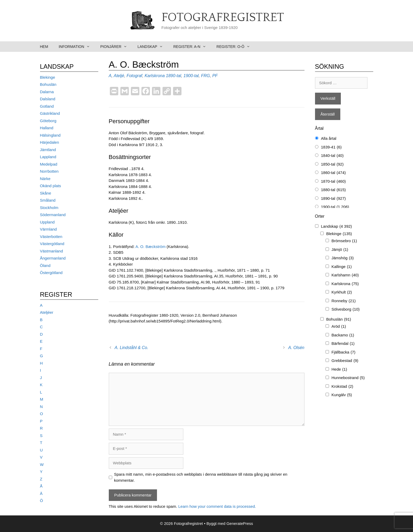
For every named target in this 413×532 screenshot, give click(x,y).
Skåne (46, 193)
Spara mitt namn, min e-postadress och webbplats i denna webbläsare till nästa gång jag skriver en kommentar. (201, 477)
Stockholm (49, 208)
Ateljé (119, 76)
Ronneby (344, 301)
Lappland (48, 157)
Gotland (47, 106)
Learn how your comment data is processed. (217, 506)
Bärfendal (343, 344)
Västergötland (52, 244)
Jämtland (48, 150)
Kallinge (342, 267)
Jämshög (343, 258)
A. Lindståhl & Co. (131, 348)
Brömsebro (344, 241)
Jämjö (340, 250)
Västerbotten (51, 237)
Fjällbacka (344, 352)
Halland (47, 128)
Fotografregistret (223, 18)
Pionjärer (116, 47)
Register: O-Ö (236, 47)
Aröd (339, 327)
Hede (339, 369)
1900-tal (191, 76)
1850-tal (332, 164)
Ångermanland (53, 258)
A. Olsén (296, 348)
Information (77, 47)
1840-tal (332, 156)
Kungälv (342, 395)
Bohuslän (48, 84)
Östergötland (51, 273)
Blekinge (48, 77)
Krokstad (343, 387)
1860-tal (333, 173)
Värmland (48, 229)
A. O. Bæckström (151, 247)
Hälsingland (50, 135)
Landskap (153, 47)
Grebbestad (345, 361)
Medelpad (49, 164)
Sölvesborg (346, 309)
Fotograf (134, 76)
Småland (48, 200)
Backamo (343, 335)
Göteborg (48, 121)
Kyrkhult (342, 292)
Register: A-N (192, 47)
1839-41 (331, 147)
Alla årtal (329, 138)
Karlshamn (345, 275)
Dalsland (48, 99)
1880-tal (333, 190)
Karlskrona (155, 76)
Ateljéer (47, 312)
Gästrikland (50, 113)
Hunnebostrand (348, 378)
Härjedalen (50, 142)
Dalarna (47, 92)
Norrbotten (49, 171)
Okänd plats (51, 186)
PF (215, 76)
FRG (205, 76)
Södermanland (53, 215)
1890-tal (174, 76)
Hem (44, 47)
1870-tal (333, 182)
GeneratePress (240, 523)
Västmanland (52, 251)
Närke (45, 179)
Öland (45, 265)
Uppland (47, 222)
